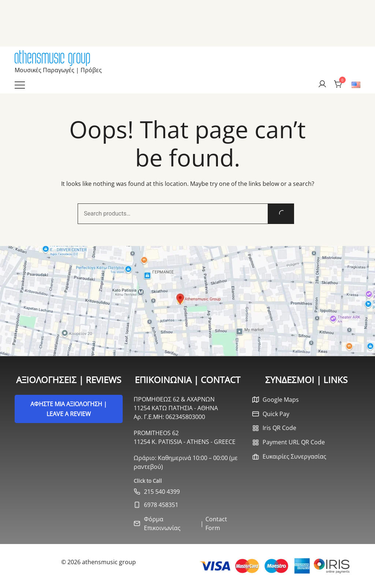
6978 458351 (161, 505)
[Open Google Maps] (187, 301)
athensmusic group (53, 57)
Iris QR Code (279, 428)
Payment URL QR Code (294, 442)
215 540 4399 (162, 492)
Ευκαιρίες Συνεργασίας (294, 456)
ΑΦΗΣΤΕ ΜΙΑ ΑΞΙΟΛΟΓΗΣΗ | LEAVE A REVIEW (69, 409)
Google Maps (281, 400)
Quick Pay (276, 414)
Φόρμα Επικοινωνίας (162, 523)
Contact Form (216, 523)
